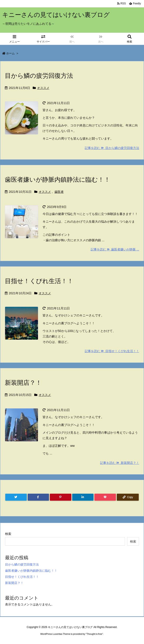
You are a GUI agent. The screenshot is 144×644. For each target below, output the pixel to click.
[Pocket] (105, 497)
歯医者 (59, 192)
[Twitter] (16, 497)
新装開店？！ (23, 383)
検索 (8, 534)
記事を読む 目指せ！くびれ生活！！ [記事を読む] (112, 351)
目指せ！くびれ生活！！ (39, 281)
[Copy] (128, 497)
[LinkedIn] (83, 497)
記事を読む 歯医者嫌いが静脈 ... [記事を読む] (115, 249)
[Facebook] (38, 497)
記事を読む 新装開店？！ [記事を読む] (120, 463)
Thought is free (94, 634)
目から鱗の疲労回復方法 (39, 76)
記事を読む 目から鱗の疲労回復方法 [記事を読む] (112, 148)
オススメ (43, 88)
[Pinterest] (61, 497)
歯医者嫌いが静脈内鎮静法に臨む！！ (58, 180)
